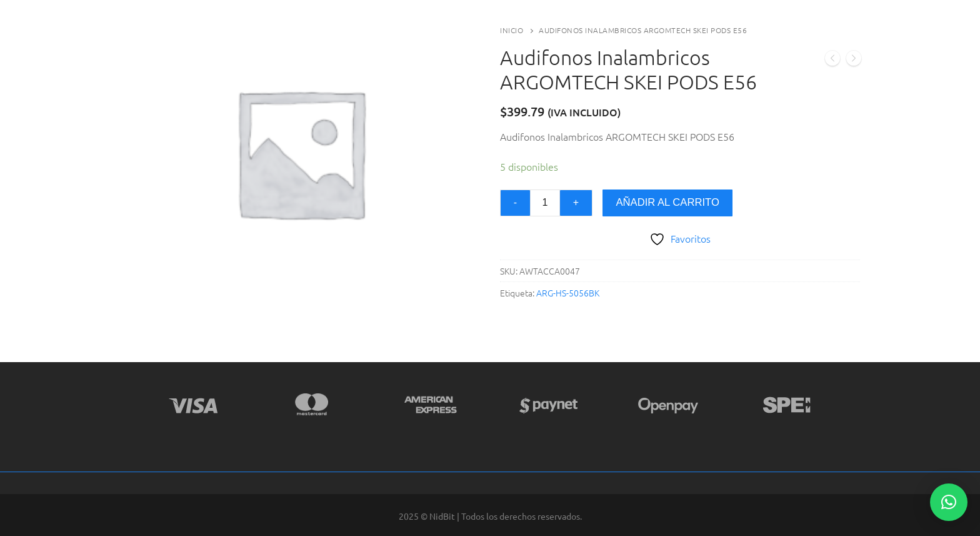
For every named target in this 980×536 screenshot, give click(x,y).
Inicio (512, 30)
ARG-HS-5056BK (568, 293)
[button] (949, 502)
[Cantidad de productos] (545, 203)
